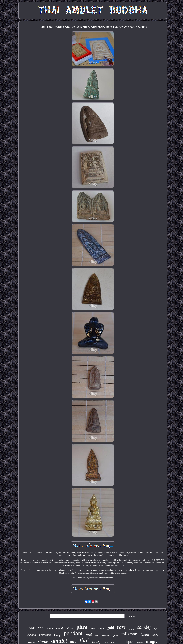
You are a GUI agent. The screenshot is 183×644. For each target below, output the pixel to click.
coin (97, 636)
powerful (106, 635)
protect (131, 629)
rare (121, 627)
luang (57, 635)
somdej (144, 627)
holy (156, 629)
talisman (129, 634)
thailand (36, 628)
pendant (73, 634)
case (93, 629)
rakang (32, 635)
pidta (116, 635)
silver (70, 628)
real (89, 634)
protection (45, 635)
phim (50, 629)
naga (101, 628)
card (155, 635)
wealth (60, 628)
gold (111, 628)
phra (82, 627)
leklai (145, 634)
